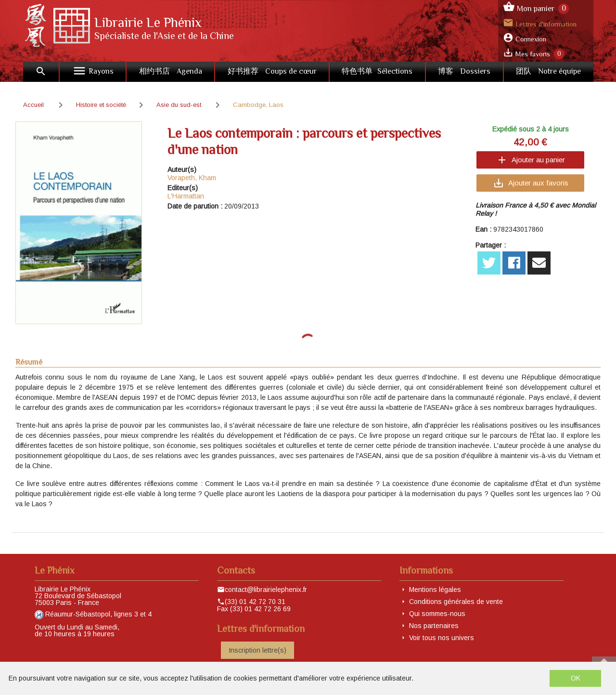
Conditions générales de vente (456, 602)
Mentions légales (435, 590)
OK (576, 678)
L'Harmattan (186, 196)
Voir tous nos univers (442, 638)
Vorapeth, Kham (192, 178)
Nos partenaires (434, 626)
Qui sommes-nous (437, 614)
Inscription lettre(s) (257, 650)
